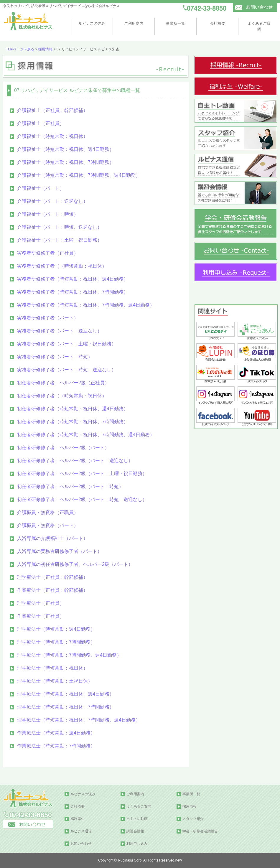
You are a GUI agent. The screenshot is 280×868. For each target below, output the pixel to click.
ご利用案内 (134, 23)
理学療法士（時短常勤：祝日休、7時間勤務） (66, 707)
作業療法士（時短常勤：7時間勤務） (56, 746)
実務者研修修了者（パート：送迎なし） (60, 331)
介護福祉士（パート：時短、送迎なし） (60, 227)
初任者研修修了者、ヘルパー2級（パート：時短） (70, 486)
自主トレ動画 (137, 819)
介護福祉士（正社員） (41, 123)
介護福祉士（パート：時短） (48, 214)
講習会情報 (135, 831)
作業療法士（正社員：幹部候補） (52, 590)
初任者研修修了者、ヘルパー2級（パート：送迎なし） (75, 461)
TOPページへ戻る (20, 49)
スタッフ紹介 (193, 819)
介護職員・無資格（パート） (48, 525)
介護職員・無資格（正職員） (48, 512)
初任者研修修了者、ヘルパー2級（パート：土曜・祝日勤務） (82, 473)
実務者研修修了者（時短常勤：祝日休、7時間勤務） (73, 292)
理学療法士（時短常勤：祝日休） (52, 668)
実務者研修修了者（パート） (48, 318)
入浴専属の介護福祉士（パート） (52, 538)
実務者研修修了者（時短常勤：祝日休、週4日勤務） (73, 279)
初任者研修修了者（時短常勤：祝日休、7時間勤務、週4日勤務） (86, 435)
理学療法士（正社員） (41, 603)
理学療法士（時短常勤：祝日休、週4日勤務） (66, 694)
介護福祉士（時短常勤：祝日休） (52, 136)
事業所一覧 (176, 23)
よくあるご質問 (139, 806)
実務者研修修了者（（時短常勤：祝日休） (62, 266)
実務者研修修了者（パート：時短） (55, 357)
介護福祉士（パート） (41, 188)
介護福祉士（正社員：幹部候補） (52, 110)
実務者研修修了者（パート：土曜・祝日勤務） (67, 344)
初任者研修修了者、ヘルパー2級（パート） (63, 448)
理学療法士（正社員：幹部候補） (52, 577)
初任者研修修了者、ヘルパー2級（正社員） (63, 383)
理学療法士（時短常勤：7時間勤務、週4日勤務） (69, 655)
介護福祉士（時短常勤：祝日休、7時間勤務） (66, 162)
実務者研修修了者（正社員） (48, 253)
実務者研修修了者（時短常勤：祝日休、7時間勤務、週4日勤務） (86, 305)
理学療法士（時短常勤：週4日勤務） (56, 629)
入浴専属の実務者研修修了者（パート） (60, 551)
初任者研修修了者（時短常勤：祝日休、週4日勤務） (73, 409)
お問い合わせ (81, 844)
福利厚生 (78, 819)
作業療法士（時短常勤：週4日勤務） (56, 733)
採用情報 (45, 49)
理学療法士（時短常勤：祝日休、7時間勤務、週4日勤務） (79, 720)
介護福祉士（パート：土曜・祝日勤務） (60, 240)
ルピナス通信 (81, 831)
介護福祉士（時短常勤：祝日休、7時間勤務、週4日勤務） (79, 175)
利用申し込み (137, 844)
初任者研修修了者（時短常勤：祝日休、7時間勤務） (73, 422)
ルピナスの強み (92, 23)
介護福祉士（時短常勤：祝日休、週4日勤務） (66, 149)
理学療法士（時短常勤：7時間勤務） (56, 642)
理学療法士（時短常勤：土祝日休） (55, 681)
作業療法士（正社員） (41, 616)
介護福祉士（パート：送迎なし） (52, 201)
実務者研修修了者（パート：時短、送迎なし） (67, 370)
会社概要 (218, 23)
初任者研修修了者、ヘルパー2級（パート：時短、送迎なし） (82, 499)
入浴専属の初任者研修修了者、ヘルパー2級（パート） (75, 564)
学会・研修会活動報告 (200, 831)
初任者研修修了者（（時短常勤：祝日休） (62, 396)
